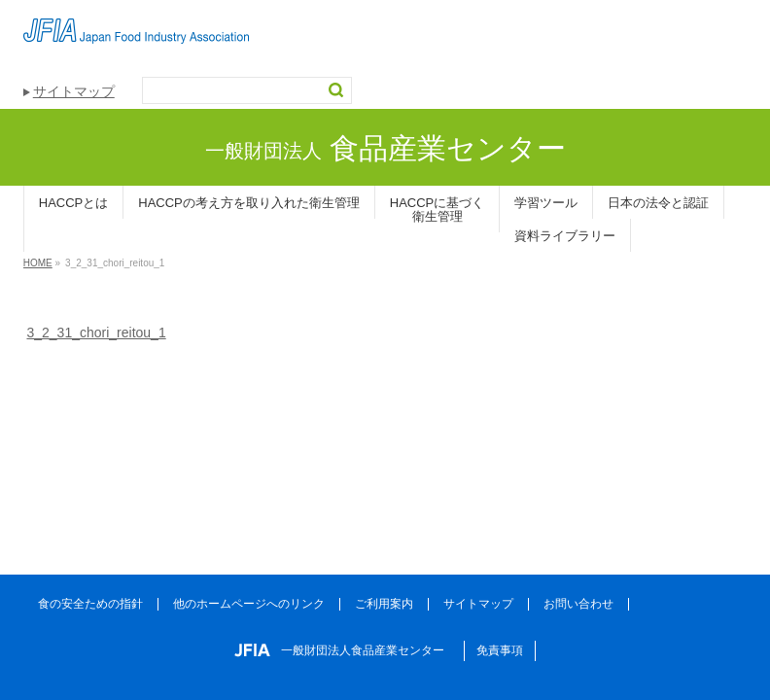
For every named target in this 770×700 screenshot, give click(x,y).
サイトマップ (74, 91)
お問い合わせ (578, 604)
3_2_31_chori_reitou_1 (96, 332)
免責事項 (500, 650)
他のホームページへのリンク (249, 604)
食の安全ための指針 (90, 604)
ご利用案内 (384, 604)
